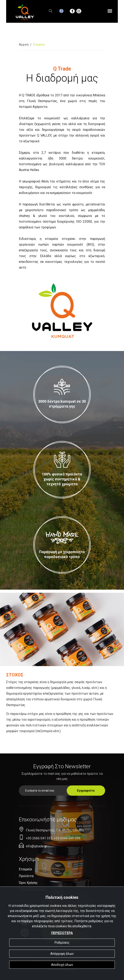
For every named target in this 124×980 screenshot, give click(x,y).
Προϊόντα (26, 876)
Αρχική (24, 44)
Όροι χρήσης (28, 883)
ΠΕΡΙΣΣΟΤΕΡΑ (62, 933)
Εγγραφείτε (86, 791)
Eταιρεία (25, 869)
